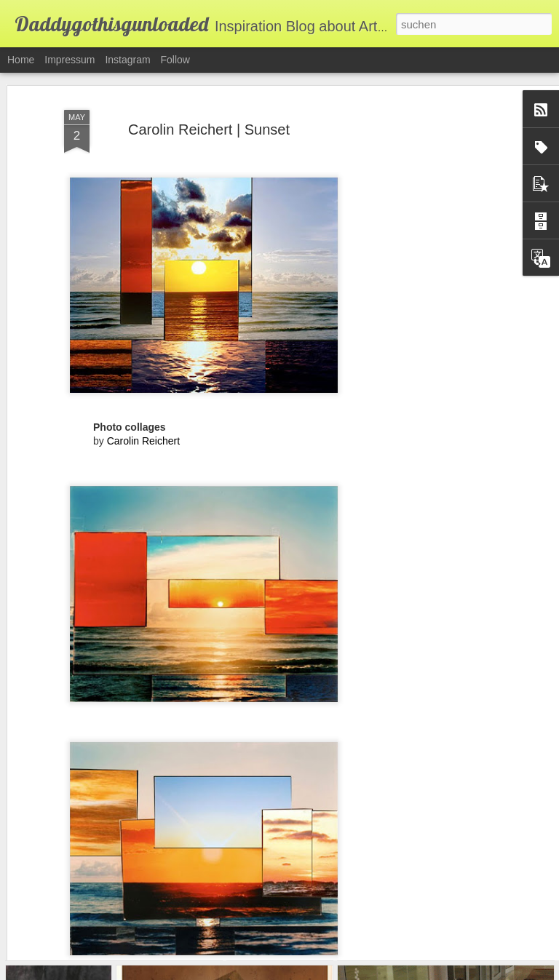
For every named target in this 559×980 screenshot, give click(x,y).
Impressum (70, 60)
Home (21, 60)
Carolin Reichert (143, 407)
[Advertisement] (434, 297)
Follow (175, 60)
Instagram (127, 60)
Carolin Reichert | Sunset (209, 95)
